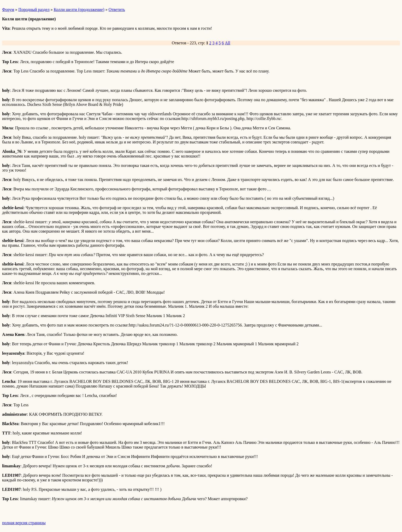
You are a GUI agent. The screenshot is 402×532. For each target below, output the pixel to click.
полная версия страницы (24, 523)
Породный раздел (34, 10)
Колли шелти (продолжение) (79, 10)
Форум (8, 10)
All (228, 43)
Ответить (117, 10)
